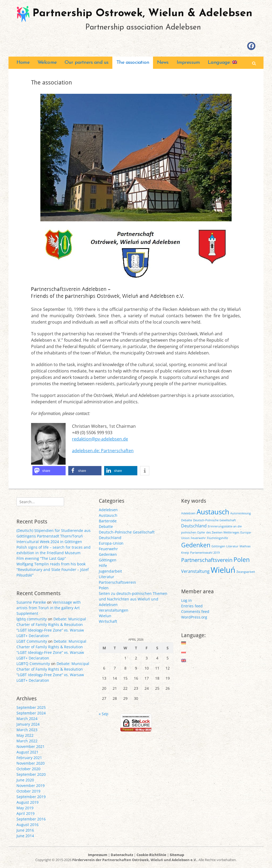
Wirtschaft (108, 621)
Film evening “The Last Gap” (41, 558)
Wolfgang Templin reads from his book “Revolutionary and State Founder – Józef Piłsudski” (53, 570)
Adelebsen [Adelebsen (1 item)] (188, 513)
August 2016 (27, 825)
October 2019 (28, 791)
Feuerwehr (108, 549)
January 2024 (28, 724)
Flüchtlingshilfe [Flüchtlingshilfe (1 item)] (217, 538)
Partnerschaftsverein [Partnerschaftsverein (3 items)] (207, 560)
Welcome (47, 63)
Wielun (105, 616)
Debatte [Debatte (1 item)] (187, 520)
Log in (186, 600)
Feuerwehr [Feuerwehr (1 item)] (198, 538)
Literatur (107, 577)
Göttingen (108, 560)
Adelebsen (108, 510)
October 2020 (28, 769)
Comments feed (195, 611)
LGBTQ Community (33, 664)
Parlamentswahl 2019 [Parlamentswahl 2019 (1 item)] (205, 553)
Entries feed (192, 606)
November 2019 (31, 786)
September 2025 (31, 707)
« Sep (104, 714)
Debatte (106, 526)
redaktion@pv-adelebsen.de (100, 439)
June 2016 (25, 830)
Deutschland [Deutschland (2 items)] (194, 526)
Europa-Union (111, 543)
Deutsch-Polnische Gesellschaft (127, 532)
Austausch (108, 515)
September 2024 (31, 713)
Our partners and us (86, 63)
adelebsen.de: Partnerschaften (103, 451)
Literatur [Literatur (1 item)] (232, 546)
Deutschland (110, 538)
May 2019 (25, 808)
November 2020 (31, 763)
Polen (104, 588)
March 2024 (27, 719)
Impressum (188, 63)
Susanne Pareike (31, 602)
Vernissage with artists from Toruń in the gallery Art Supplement (49, 608)
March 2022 (27, 741)
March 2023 (27, 730)
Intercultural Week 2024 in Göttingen (49, 542)
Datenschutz (122, 855)
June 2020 (25, 780)
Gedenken (108, 554)
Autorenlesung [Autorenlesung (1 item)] (241, 513)
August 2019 (27, 802)
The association (133, 63)
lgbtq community (32, 619)
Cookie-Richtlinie (151, 855)
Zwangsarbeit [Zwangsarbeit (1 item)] (246, 572)
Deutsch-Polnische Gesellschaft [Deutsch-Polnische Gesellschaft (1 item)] (214, 520)
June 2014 (25, 836)
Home (23, 63)
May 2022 (25, 735)
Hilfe (103, 566)
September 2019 (31, 797)
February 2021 (29, 758)
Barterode (108, 521)
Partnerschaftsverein (117, 582)
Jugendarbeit (110, 571)
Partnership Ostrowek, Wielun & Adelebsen (142, 14)
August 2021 (27, 752)
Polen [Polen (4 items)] (242, 560)
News (163, 63)
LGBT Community (32, 641)
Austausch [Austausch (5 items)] (213, 512)
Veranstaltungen (114, 610)
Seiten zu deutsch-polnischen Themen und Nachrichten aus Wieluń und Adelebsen (133, 599)
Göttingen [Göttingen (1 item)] (218, 546)
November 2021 (31, 746)
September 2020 (31, 774)
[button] (49, 471)
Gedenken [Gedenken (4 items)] (196, 545)
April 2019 (25, 813)
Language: (222, 63)
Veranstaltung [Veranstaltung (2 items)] (195, 571)
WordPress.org (194, 617)
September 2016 (31, 819)
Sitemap (177, 855)
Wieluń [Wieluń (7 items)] (223, 570)
